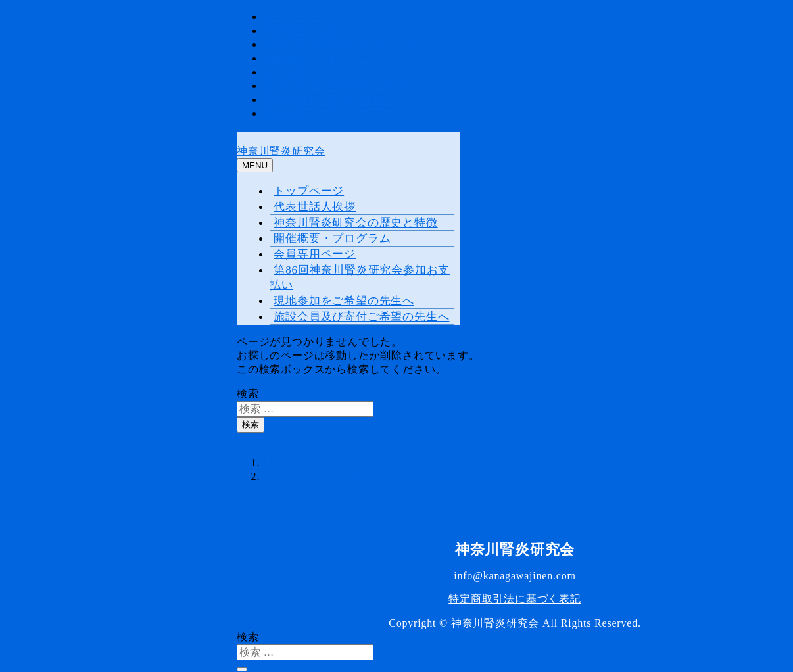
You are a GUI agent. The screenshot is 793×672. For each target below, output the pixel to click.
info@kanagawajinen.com (515, 576)
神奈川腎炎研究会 (281, 151)
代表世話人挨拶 (302, 31)
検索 (248, 394)
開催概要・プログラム (318, 58)
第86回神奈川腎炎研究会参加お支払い (357, 86)
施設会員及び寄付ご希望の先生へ (346, 113)
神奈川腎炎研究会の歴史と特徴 (340, 44)
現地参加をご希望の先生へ (329, 100)
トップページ (296, 17)
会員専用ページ (302, 72)
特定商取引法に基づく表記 (515, 599)
